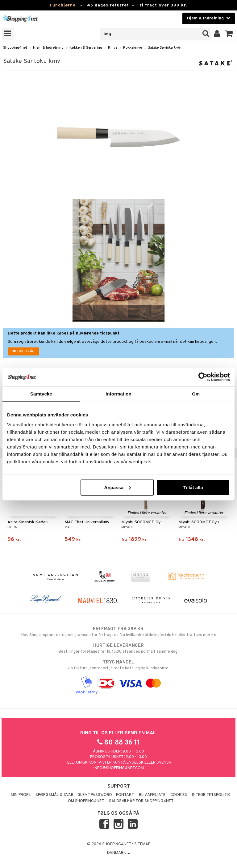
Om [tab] (196, 394)
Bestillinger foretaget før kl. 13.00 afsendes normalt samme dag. (118, 648)
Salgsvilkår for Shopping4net (141, 801)
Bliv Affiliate (152, 795)
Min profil (21, 795)
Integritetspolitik (211, 795)
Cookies (179, 795)
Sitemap (142, 844)
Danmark (118, 853)
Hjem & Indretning (48, 48)
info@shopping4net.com (119, 768)
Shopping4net (15, 48)
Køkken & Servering (86, 48)
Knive (113, 48)
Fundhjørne (63, 5)
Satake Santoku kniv (164, 48)
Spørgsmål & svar (54, 795)
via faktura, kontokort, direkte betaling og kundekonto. (118, 665)
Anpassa (118, 487)
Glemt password (95, 795)
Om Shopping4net (86, 801)
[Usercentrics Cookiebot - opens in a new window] (203, 377)
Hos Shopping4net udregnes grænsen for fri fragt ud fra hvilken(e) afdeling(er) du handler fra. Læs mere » (118, 632)
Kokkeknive (133, 48)
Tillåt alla (193, 487)
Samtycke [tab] (41, 394)
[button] (229, 34)
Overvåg (23, 351)
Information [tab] (118, 394)
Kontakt (125, 795)
